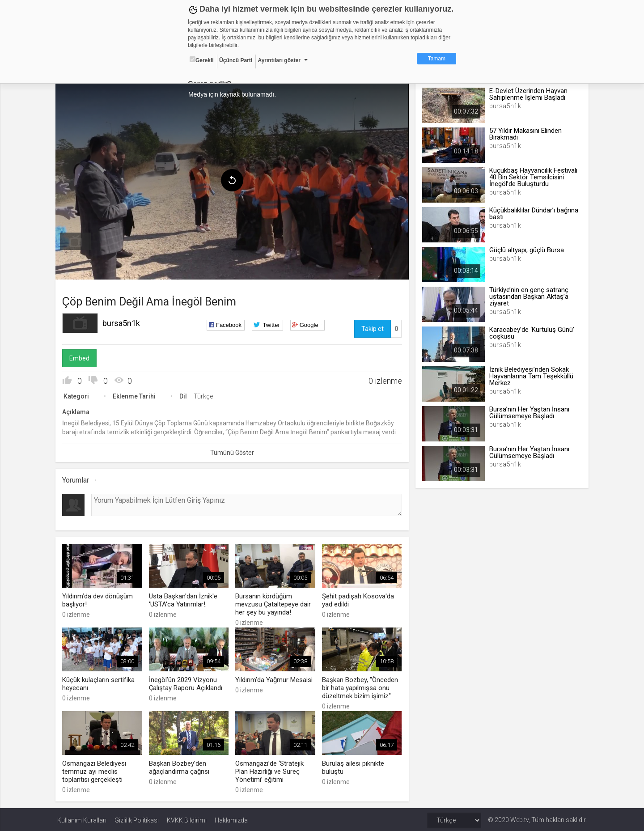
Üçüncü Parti (236, 60)
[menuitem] (77, 241)
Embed (81, 357)
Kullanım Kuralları (82, 818)
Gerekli (202, 60)
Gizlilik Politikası (137, 818)
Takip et (372, 328)
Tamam (437, 59)
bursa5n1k (123, 322)
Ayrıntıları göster (279, 60)
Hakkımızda (231, 818)
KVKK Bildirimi (187, 818)
